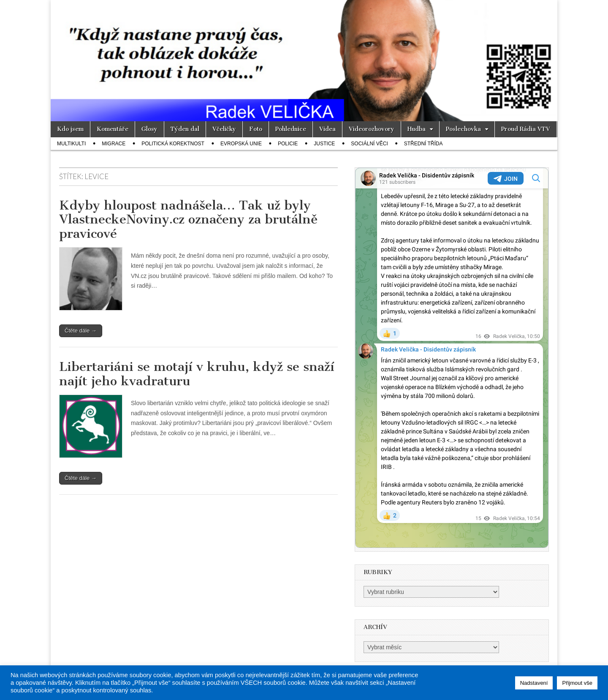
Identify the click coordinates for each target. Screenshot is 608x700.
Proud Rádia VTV (526, 129)
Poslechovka (463, 129)
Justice (324, 144)
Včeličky (224, 129)
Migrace (114, 144)
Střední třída (423, 144)
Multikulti (71, 144)
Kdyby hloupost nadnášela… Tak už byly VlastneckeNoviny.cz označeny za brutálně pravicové (188, 219)
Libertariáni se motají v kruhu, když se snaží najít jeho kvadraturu (197, 374)
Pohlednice (291, 129)
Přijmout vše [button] (577, 683)
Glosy (149, 129)
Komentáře (113, 129)
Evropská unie (241, 144)
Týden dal (185, 129)
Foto (256, 129)
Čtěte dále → (81, 331)
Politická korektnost (173, 144)
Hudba (417, 129)
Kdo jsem (70, 129)
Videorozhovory (372, 129)
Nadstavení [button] (534, 683)
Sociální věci (369, 144)
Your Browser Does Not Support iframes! (452, 358)
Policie (288, 144)
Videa (327, 129)
